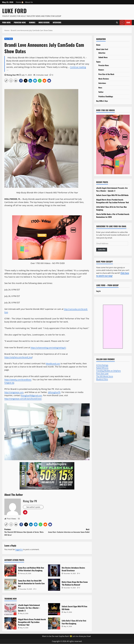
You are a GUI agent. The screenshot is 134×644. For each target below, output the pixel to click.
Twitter (101, 92)
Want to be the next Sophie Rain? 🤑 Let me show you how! (66, 636)
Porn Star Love (102, 373)
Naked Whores (102, 368)
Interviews (57, 22)
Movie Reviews (44, 22)
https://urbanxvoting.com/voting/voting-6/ (50, 347)
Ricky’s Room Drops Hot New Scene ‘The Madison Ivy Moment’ (54, 585)
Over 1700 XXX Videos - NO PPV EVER (48, 263)
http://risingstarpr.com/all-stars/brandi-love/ (25, 399)
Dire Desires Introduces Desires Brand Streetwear (54, 571)
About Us (29, 2)
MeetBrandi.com (54, 363)
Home (98, 45)
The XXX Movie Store (105, 376)
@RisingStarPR (57, 392)
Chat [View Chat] (125, 23)
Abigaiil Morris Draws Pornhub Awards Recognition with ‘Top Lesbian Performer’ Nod (10, 624)
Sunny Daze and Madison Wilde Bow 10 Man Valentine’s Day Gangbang (10, 571)
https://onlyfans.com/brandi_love (20, 357)
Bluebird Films (102, 379)
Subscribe (102, 250)
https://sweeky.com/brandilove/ (19, 379)
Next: (68, 531)
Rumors (32, 22)
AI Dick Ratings (102, 365)
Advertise (102, 53)
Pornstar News (20, 22)
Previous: (26, 532)
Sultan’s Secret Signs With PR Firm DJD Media (54, 609)
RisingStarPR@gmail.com (32, 395)
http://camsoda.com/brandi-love (19, 312)
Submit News (103, 57)
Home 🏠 (20, 2)
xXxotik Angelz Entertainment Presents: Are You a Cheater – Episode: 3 (10, 609)
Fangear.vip (10, 383)
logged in (19, 550)
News (100, 88)
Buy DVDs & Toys (102, 101)
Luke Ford (14, 11)
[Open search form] (117, 22)
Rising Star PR (13, 75)
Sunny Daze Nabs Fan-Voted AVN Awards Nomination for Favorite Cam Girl (10, 585)
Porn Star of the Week (106, 74)
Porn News (6, 22)
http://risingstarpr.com (15, 392)
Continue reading (48, 69)
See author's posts (35, 507)
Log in (98, 291)
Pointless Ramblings (106, 96)
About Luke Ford (102, 49)
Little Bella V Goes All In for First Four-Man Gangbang (54, 624)
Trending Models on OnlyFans (108, 371)
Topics (98, 62)
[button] (6, 81)
